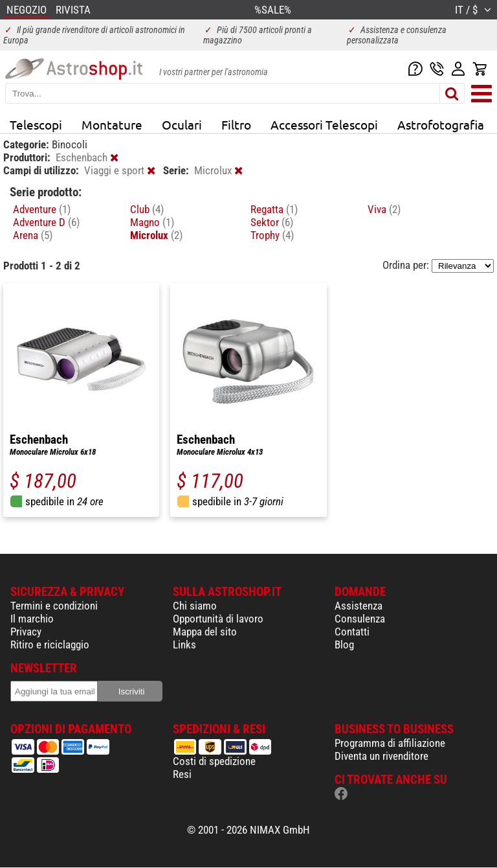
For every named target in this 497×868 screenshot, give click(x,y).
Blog (344, 645)
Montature (112, 124)
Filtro (236, 124)
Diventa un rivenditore (381, 756)
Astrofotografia (441, 124)
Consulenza (360, 619)
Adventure (42, 209)
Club (147, 209)
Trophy (272, 235)
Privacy (26, 632)
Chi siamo (195, 606)
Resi (182, 774)
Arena (33, 235)
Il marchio (32, 619)
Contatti (352, 632)
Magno (152, 222)
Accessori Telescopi (324, 124)
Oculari (182, 124)
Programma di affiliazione (390, 743)
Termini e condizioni (54, 606)
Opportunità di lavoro (218, 619)
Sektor (272, 222)
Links (184, 645)
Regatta (274, 209)
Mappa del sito (205, 632)
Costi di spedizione (214, 761)
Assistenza (359, 606)
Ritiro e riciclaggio (50, 645)
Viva (384, 209)
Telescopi (36, 124)
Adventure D (46, 222)
